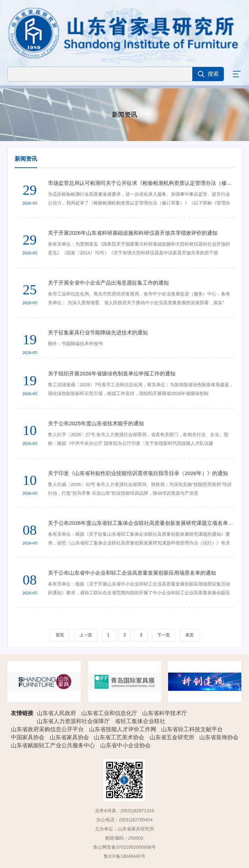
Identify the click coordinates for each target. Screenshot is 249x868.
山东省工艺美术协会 (120, 737)
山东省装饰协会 (220, 737)
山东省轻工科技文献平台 (193, 729)
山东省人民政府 (57, 713)
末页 (189, 635)
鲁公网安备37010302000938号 (124, 847)
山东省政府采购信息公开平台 (48, 729)
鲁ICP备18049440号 (124, 856)
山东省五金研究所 (173, 737)
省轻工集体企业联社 (141, 721)
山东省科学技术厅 (165, 713)
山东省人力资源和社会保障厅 (74, 721)
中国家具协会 (28, 737)
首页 (60, 635)
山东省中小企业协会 (126, 745)
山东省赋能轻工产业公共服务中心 (54, 745)
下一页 (164, 635)
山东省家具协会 (70, 737)
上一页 (86, 635)
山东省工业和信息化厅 (110, 713)
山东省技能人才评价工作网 (123, 729)
